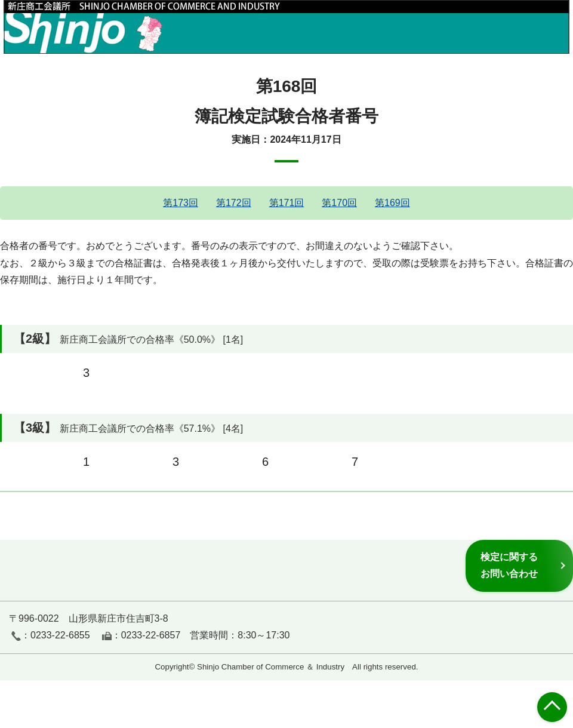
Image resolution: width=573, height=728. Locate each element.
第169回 (392, 203)
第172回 (234, 203)
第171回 (287, 203)
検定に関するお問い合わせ (509, 565)
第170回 (339, 203)
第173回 (181, 203)
